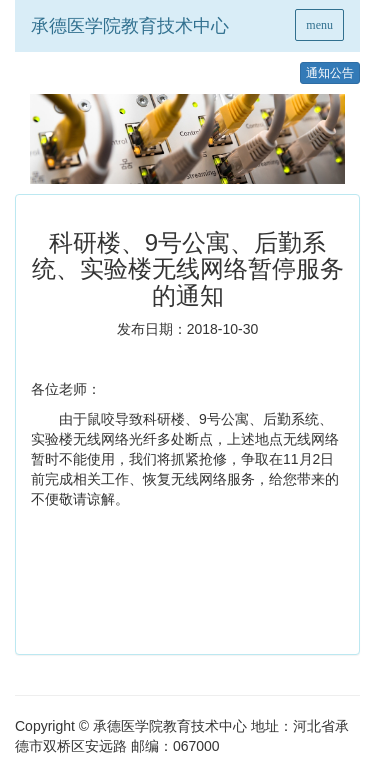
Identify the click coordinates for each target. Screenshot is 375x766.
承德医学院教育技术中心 (130, 26)
